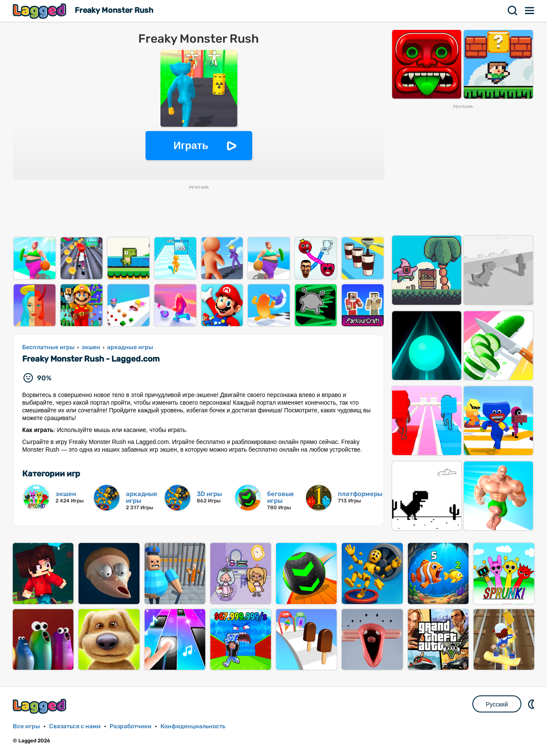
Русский (497, 704)
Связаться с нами (75, 726)
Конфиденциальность (193, 726)
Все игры (26, 726)
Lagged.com (41, 706)
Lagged (41, 11)
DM (532, 704)
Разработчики (131, 726)
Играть (191, 145)
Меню (530, 11)
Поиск (513, 11)
